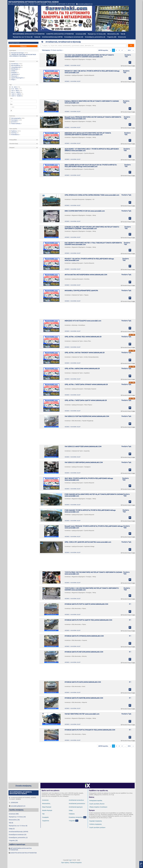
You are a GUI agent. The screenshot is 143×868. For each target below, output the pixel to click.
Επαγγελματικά (15, 67)
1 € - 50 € (13, 87)
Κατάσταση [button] (12, 116)
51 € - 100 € (14, 89)
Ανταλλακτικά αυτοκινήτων (76, 800)
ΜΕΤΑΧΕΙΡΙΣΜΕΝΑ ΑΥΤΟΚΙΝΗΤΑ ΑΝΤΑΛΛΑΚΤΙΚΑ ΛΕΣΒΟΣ (34, 2)
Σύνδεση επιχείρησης (96, 824)
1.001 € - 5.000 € (15, 94)
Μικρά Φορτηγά (47, 807)
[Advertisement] (88, 91)
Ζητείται (13, 133)
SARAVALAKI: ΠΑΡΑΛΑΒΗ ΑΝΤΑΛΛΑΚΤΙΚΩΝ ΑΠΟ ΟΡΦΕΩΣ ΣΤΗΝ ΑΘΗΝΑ (23, 55)
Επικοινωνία (122, 37)
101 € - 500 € (14, 91)
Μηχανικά (13, 76)
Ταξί (43, 814)
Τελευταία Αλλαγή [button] (14, 144)
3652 (129, 50)
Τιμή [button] (10, 85)
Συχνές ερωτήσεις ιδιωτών (97, 804)
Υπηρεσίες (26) (112, 37)
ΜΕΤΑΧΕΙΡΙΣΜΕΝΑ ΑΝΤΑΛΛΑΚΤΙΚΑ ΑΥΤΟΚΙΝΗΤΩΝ (29, 34)
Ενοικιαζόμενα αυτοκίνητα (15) (74, 37)
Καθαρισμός (23, 46)
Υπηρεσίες (72, 821)
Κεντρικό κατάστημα (17, 53)
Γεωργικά (13, 73)
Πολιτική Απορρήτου (76, 863)
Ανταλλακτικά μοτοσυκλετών (77, 804)
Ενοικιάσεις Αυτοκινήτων (76, 817)
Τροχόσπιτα (14, 74)
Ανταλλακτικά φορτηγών (76, 807)
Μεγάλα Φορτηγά (47, 810)
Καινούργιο (14, 120)
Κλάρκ (12, 80)
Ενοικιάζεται (14, 135)
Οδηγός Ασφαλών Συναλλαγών (98, 807)
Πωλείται (13, 131)
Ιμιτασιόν (13, 122)
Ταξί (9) (123, 34)
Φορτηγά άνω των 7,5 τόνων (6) (23, 37)
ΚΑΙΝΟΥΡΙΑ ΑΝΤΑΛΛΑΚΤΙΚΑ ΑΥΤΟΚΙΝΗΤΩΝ (60, 34)
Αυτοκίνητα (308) (81, 34)
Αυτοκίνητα (14, 64)
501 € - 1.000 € (15, 92)
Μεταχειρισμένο (15, 118)
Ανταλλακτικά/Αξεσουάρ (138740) (52, 37)
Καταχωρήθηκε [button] (13, 140)
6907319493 (62, 4)
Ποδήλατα (72, 814)
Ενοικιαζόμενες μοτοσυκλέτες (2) (95, 37)
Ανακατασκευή (15, 124)
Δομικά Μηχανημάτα (16, 78)
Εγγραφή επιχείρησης (96, 821)
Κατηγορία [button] (12, 61)
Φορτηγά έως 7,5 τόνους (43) (97, 34)
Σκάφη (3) (37, 37)
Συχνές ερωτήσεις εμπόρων (97, 827)
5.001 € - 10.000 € (15, 96)
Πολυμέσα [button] (12, 148)
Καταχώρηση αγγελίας (96, 800)
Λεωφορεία (45, 817)
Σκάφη (12, 71)
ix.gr (70, 860)
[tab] (23, 61)
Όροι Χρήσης (65, 863)
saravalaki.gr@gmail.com (85, 4)
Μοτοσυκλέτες (15, 65)
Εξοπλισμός (14, 69)
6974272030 (71, 4)
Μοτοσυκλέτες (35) (113, 34)
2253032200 (53, 4)
